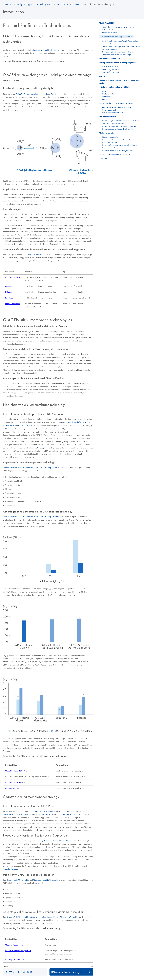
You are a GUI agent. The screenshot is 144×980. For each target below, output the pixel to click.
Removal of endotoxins (110, 148)
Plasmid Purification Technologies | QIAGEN (116, 37)
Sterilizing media (108, 94)
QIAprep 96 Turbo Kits (71, 814)
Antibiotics (106, 99)
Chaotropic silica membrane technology (116, 55)
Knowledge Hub (45, 4)
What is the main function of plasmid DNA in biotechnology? (118, 28)
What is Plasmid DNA (21, 972)
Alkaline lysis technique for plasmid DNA (117, 107)
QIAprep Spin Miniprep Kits (35, 841)
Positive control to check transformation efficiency (120, 126)
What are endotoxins (107, 133)
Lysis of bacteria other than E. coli (114, 113)
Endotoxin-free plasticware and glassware (117, 150)
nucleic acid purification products (48, 50)
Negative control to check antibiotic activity (117, 129)
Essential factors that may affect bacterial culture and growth (119, 82)
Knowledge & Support (23, 4)
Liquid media (107, 91)
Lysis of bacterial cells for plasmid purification (116, 103)
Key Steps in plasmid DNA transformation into (121, 121)
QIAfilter (35, 94)
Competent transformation (114, 123)
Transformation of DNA (107, 117)
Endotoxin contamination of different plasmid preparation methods (118, 141)
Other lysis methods (109, 110)
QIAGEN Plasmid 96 (33, 468)
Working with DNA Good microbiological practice (118, 63)
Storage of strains (111, 72)
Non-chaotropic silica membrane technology (118, 52)
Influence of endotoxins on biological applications (120, 145)
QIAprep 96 (51, 517)
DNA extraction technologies (67, 972)
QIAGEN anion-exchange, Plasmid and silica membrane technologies (120, 42)
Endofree (55, 94)
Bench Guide (62, 4)
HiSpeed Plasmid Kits (36, 255)
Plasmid (76, 4)
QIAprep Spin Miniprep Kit (45, 811)
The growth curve (111, 69)
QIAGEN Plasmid (23, 94)
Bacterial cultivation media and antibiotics (114, 87)
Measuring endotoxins (110, 137)
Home (6, 4)
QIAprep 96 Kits (27, 426)
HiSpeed (43, 94)
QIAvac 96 (35, 448)
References (103, 158)
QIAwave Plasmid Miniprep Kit (16, 814)
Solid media (106, 96)
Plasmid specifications (110, 32)
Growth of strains (111, 67)
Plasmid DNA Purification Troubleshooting (115, 154)
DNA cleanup (104, 76)
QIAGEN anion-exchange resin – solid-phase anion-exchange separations (121, 48)
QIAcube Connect (10, 869)
